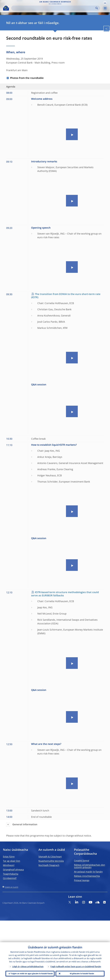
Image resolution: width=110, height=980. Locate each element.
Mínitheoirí (9, 865)
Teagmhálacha (11, 874)
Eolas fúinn (9, 857)
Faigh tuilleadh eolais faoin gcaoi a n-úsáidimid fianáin (76, 966)
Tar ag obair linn (12, 861)
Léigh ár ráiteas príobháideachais (28, 966)
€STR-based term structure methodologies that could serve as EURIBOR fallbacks (65, 594)
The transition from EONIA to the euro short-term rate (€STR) (66, 296)
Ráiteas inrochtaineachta (87, 876)
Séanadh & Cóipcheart (50, 857)
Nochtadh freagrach (49, 865)
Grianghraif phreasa (13, 870)
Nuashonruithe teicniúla (51, 861)
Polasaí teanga (82, 880)
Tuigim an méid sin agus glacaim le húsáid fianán (32, 973)
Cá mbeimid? (10, 878)
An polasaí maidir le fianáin (88, 872)
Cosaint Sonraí (82, 861)
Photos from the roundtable (27, 78)
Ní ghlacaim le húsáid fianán (82, 973)
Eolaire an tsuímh (12, 887)
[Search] (54, 8)
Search (97, 8)
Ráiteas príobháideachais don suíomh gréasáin (90, 866)
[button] (105, 3)
